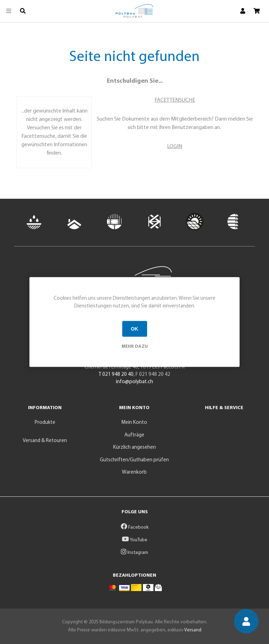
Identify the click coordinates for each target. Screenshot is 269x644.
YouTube (135, 540)
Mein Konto (134, 423)
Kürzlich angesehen (134, 448)
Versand (193, 630)
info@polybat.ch (134, 382)
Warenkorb (134, 472)
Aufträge (134, 435)
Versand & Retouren (45, 441)
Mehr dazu (135, 346)
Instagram (134, 553)
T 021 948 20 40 (116, 375)
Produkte (45, 423)
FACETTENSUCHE (175, 100)
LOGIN (175, 147)
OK (135, 329)
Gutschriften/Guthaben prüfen (134, 460)
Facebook (135, 527)
